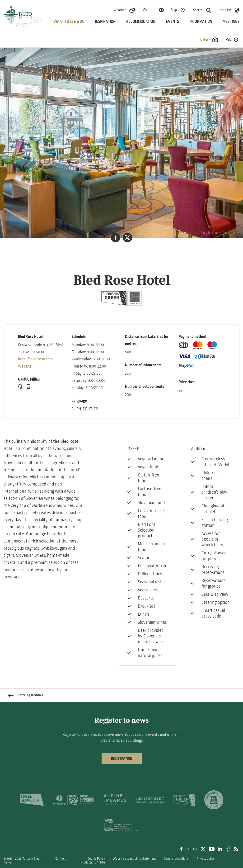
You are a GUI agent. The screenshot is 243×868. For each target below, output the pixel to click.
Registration (122, 759)
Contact (61, 859)
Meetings (231, 22)
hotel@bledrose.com (35, 359)
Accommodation (141, 22)
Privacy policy (206, 859)
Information (201, 22)
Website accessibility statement (134, 859)
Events (172, 22)
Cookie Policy (96, 859)
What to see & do (69, 22)
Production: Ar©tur (93, 862)
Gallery (209, 40)
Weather (120, 10)
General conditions (176, 859)
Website (25, 366)
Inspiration (105, 22)
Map (174, 10)
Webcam (149, 10)
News (7, 862)
